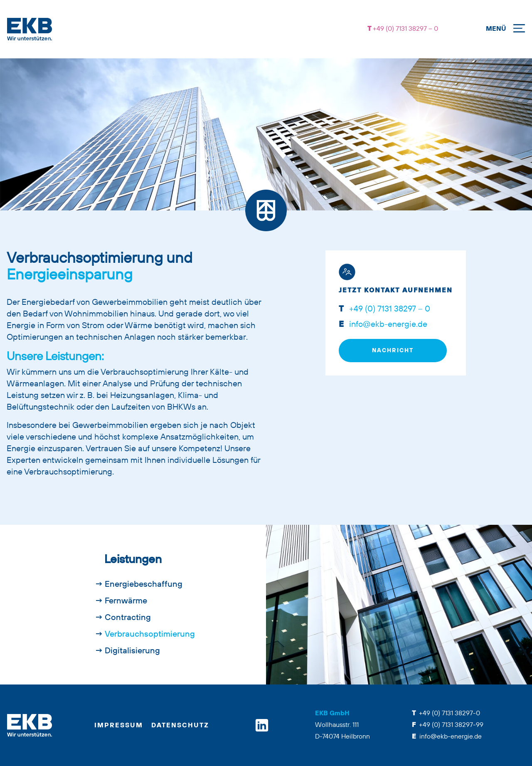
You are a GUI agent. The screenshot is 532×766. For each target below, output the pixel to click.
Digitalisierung (132, 651)
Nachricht (393, 351)
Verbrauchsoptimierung (150, 635)
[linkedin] (262, 725)
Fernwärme (126, 601)
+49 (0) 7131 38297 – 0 (405, 29)
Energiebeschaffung (144, 585)
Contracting (128, 618)
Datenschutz (180, 726)
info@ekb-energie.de (387, 325)
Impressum (119, 726)
